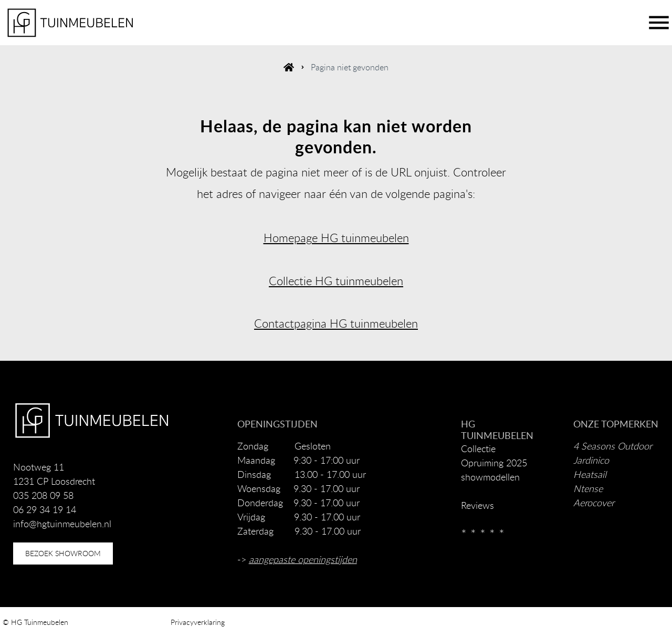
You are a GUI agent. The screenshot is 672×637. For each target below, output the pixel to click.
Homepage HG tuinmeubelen (336, 238)
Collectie (478, 448)
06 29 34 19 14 (45, 509)
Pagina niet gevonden (350, 67)
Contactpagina (290, 323)
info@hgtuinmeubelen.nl (62, 524)
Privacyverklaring (198, 622)
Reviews (477, 505)
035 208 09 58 (43, 495)
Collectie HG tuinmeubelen (336, 281)
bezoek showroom (63, 553)
